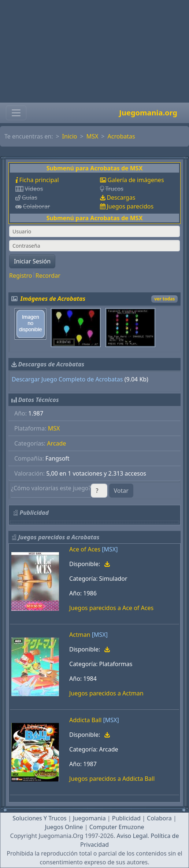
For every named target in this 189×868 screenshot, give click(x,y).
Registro (21, 276)
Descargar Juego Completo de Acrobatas (67, 379)
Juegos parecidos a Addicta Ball (112, 779)
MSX (92, 136)
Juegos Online (64, 827)
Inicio (70, 136)
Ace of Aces (85, 549)
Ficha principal (39, 180)
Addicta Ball (85, 720)
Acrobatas (121, 136)
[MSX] (110, 549)
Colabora (159, 818)
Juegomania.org (148, 113)
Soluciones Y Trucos (40, 818)
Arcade (56, 443)
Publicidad (126, 818)
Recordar (48, 276)
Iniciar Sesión (32, 261)
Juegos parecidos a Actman (106, 693)
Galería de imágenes (136, 180)
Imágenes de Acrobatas (53, 299)
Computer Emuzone (117, 827)
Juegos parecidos (130, 206)
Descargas (121, 197)
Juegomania (89, 818)
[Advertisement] (94, 51)
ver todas (164, 299)
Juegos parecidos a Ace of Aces (111, 608)
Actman (80, 635)
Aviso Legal (132, 836)
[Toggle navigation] (16, 113)
